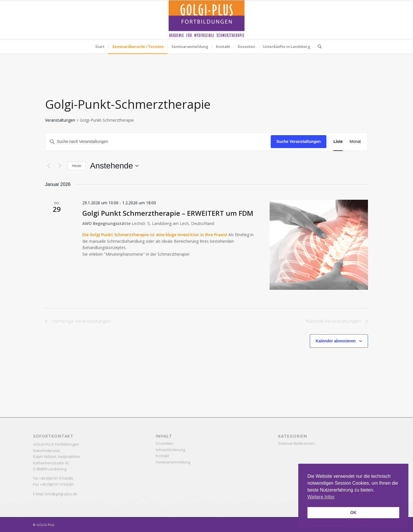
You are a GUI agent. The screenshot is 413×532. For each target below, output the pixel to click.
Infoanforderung (170, 450)
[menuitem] (100, 46)
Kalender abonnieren (336, 341)
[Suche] (318, 46)
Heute (77, 166)
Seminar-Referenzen (297, 443)
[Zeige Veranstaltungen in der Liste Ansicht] (338, 142)
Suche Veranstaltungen (299, 141)
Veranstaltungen (60, 120)
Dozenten (164, 443)
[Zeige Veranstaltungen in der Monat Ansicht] (355, 142)
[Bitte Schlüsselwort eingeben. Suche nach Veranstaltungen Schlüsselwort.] (158, 142)
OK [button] (353, 512)
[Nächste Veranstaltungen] (60, 166)
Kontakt (162, 456)
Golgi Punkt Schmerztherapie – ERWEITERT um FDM (168, 213)
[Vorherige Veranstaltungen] (48, 166)
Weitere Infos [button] (321, 497)
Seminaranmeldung (173, 462)
